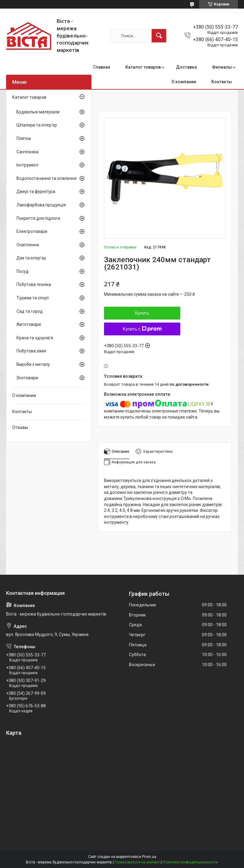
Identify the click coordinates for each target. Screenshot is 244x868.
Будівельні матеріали (38, 112)
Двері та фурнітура (36, 191)
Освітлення (28, 245)
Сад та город (30, 311)
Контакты (222, 82)
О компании (184, 82)
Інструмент (28, 165)
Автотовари (29, 324)
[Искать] (159, 36)
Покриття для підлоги (38, 218)
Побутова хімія (31, 351)
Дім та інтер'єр (31, 258)
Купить (142, 313)
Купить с (142, 329)
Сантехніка (27, 152)
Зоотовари (27, 378)
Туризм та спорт (33, 298)
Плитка (24, 138)
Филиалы (222, 67)
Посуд (23, 271)
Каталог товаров (143, 67)
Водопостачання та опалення (47, 178)
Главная (102, 67)
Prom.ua (149, 857)
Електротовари (32, 231)
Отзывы (20, 427)
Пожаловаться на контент (137, 862)
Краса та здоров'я (35, 338)
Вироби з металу (33, 364)
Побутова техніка (34, 284)
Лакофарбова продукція (41, 205)
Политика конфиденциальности (190, 862)
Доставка (186, 67)
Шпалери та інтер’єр (37, 125)
